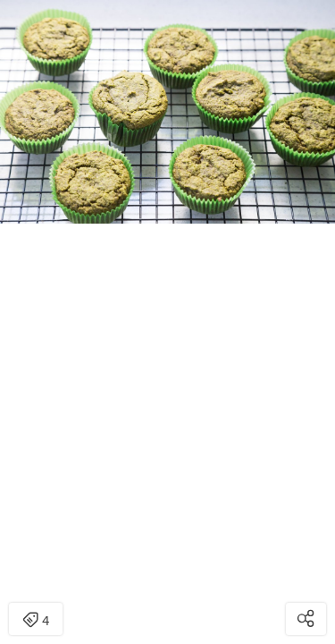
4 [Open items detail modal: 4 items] (36, 621)
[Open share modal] (306, 619)
